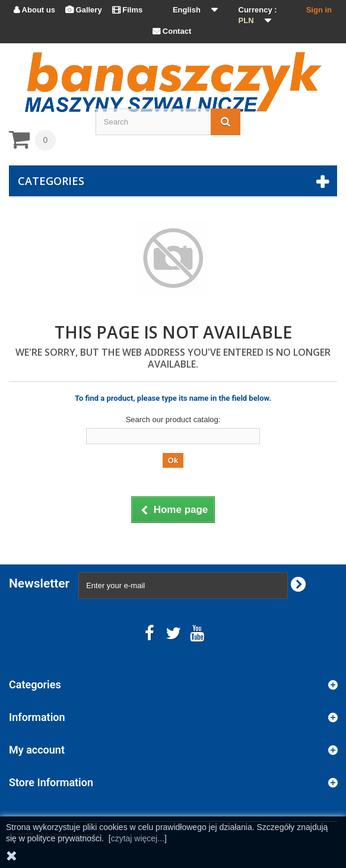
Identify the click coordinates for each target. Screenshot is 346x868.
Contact (172, 31)
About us (34, 10)
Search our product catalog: (173, 419)
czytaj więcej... (138, 838)
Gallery (84, 10)
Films (128, 10)
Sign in (319, 10)
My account (37, 750)
